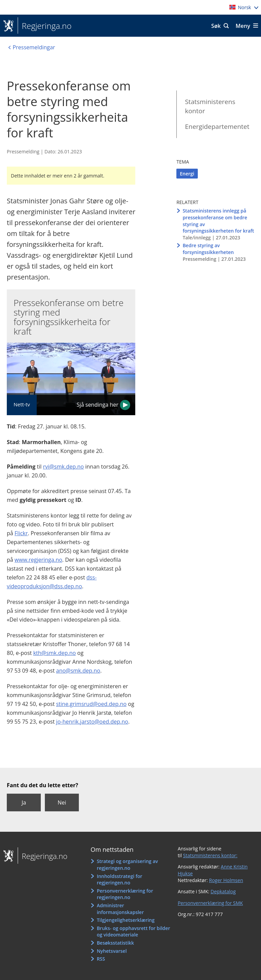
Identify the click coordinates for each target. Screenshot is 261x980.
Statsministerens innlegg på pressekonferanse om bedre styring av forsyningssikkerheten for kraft (218, 221)
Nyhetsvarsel (112, 951)
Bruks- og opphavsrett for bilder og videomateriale (134, 932)
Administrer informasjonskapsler (120, 909)
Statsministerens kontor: (210, 855)
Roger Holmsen (226, 880)
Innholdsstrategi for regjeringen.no (120, 880)
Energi (187, 174)
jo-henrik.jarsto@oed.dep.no (92, 722)
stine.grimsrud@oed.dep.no (91, 704)
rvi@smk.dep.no (63, 467)
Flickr (21, 533)
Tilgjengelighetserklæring (126, 920)
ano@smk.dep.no (78, 671)
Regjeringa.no (45, 26)
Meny (243, 26)
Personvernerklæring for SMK (210, 903)
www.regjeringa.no (38, 560)
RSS (101, 959)
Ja (24, 802)
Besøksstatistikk (116, 943)
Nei (62, 802)
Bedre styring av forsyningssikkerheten (208, 249)
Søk (216, 26)
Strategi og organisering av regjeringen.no (127, 865)
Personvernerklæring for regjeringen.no (125, 894)
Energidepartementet (217, 126)
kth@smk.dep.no (55, 653)
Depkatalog (223, 891)
